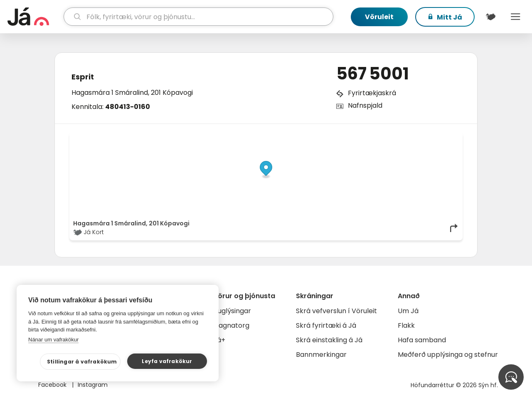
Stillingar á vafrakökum (82, 362)
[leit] (199, 17)
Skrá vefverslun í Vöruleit (336, 311)
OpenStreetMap (403, 138)
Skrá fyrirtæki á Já (326, 325)
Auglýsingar (232, 311)
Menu (515, 17)
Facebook (53, 385)
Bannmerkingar (321, 355)
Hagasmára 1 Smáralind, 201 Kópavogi (132, 93)
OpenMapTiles (443, 138)
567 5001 (373, 74)
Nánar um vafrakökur (53, 340)
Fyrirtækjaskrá (372, 93)
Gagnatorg (231, 325)
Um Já (408, 311)
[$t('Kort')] (490, 17)
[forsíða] (34, 17)
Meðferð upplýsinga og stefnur (448, 355)
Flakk (406, 325)
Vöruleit (379, 17)
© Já (373, 138)
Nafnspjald (365, 105)
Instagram (93, 385)
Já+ (219, 340)
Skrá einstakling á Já (329, 340)
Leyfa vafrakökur (167, 361)
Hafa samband (422, 340)
